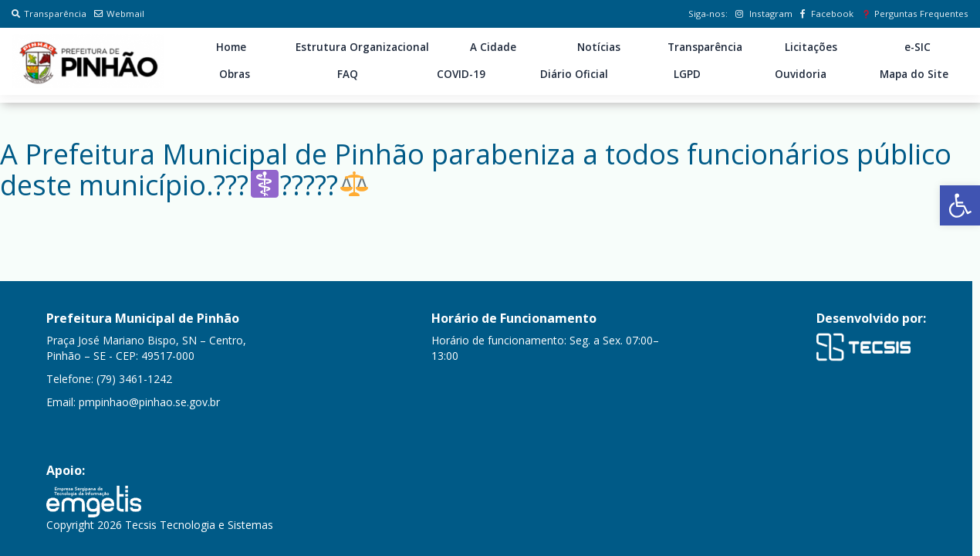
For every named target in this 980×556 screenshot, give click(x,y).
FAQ (348, 74)
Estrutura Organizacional (362, 47)
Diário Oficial (574, 74)
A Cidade (493, 47)
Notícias (599, 47)
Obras (235, 74)
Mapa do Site (914, 74)
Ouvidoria (801, 74)
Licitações (811, 47)
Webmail (119, 14)
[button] (960, 205)
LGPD (687, 74)
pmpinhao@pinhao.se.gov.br (149, 402)
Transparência (49, 14)
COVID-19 (461, 74)
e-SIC (917, 47)
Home (231, 47)
